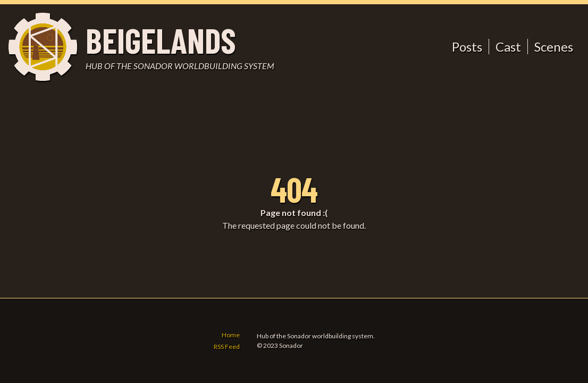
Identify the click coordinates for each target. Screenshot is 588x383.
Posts (467, 47)
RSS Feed (227, 347)
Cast (508, 47)
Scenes (554, 47)
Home (231, 335)
